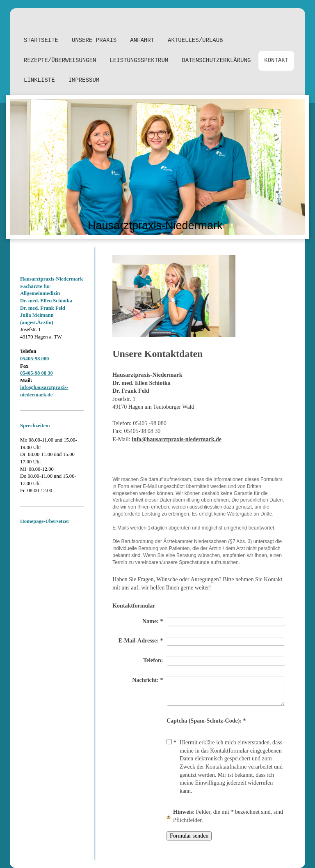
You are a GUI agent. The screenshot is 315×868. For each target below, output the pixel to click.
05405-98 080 (34, 359)
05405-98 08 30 (37, 373)
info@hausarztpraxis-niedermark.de (177, 439)
